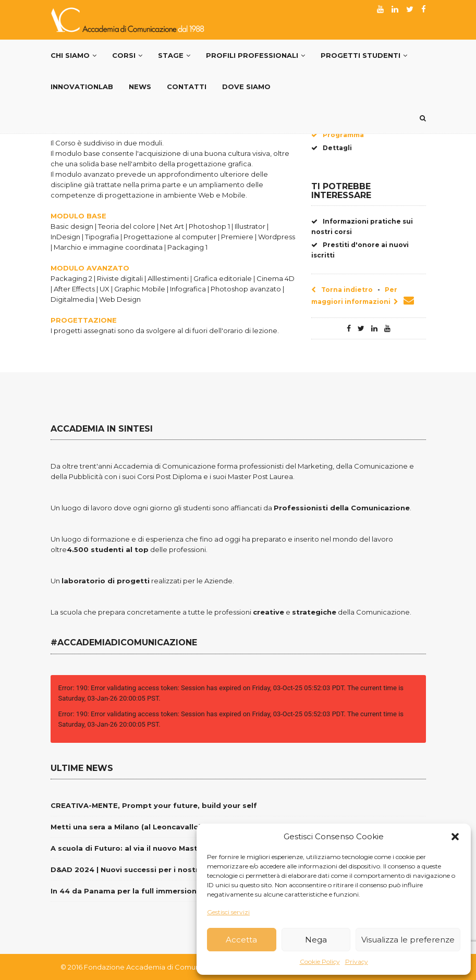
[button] (455, 837)
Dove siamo (246, 87)
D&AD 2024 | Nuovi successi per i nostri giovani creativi (156, 869)
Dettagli (332, 148)
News (140, 87)
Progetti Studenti (364, 55)
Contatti (187, 87)
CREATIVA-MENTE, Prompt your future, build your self (154, 805)
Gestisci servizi (228, 912)
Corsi (127, 55)
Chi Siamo (74, 55)
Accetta (241, 940)
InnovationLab (82, 87)
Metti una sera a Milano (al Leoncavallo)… (129, 827)
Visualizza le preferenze (408, 940)
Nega (316, 940)
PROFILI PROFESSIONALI (255, 55)
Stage (174, 55)
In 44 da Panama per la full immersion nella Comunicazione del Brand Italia (194, 891)
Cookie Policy (320, 961)
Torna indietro (342, 290)
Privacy (357, 961)
